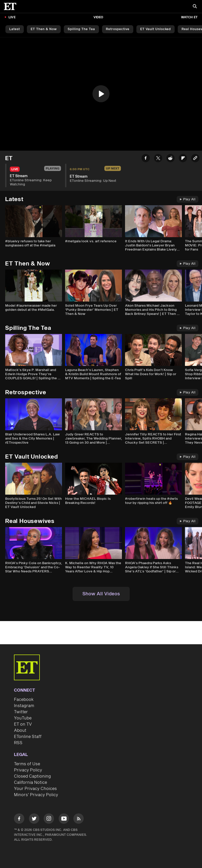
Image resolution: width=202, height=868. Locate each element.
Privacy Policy (28, 770)
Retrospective (118, 29)
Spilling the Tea (81, 29)
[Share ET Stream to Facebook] (146, 159)
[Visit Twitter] (34, 819)
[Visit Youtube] (64, 819)
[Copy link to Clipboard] (195, 159)
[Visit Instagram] (49, 819)
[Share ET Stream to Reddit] (170, 159)
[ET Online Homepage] (12, 6)
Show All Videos (101, 594)
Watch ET (189, 17)
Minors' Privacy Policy (36, 795)
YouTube (23, 718)
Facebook (24, 700)
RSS (18, 743)
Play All (188, 199)
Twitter (21, 712)
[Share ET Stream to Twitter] (158, 159)
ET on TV (23, 724)
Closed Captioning (32, 776)
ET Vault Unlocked (156, 29)
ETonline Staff (28, 737)
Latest (15, 29)
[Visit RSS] (79, 819)
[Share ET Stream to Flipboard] (183, 159)
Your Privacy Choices (35, 789)
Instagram (24, 706)
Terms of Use (27, 764)
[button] (101, 94)
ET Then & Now (44, 29)
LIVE (12, 17)
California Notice (30, 783)
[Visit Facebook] (19, 819)
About (20, 731)
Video (98, 17)
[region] (101, 94)
